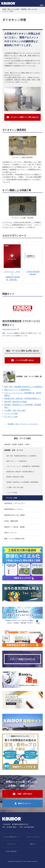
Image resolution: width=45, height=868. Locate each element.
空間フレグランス (10, 533)
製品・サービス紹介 (14, 9)
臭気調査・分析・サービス (29, 9)
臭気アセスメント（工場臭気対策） (18, 390)
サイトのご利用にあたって (11, 837)
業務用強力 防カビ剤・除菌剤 (15, 515)
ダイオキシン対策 (11, 417)
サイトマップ (11, 844)
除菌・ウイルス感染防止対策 (14, 539)
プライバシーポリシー (33, 837)
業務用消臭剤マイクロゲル (14, 509)
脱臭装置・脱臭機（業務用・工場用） (17, 444)
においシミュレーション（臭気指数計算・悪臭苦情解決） (23, 394)
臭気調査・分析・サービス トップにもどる (22, 424)
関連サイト (33, 844)
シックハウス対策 (11, 413)
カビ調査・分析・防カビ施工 (15, 410)
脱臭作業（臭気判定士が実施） (16, 402)
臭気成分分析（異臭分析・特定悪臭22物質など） (23, 398)
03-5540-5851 (11, 827)
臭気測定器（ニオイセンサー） (15, 503)
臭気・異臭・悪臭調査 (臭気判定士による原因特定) (23, 387)
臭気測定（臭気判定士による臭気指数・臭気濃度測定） (23, 406)
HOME (4, 9)
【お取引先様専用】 (11, 851)
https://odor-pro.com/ (9, 329)
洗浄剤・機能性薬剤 (11, 521)
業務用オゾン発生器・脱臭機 (14, 527)
